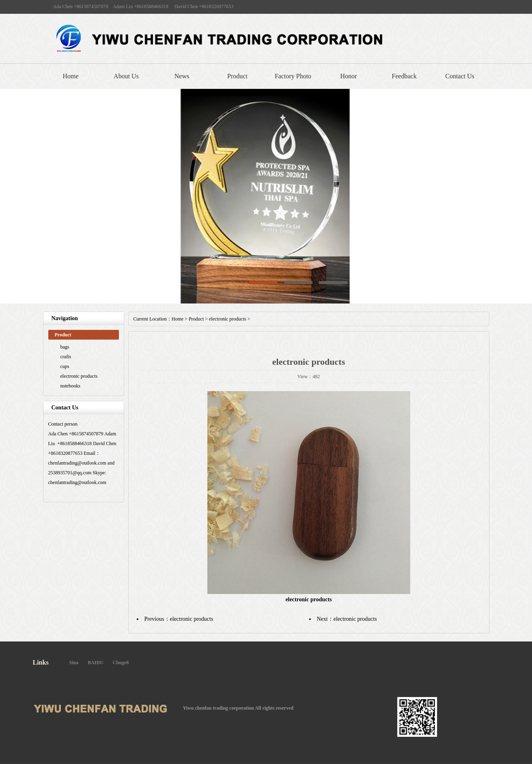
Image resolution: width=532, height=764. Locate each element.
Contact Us (460, 76)
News (182, 76)
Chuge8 (121, 663)
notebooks (70, 386)
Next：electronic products (347, 619)
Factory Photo (293, 76)
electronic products (79, 376)
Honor (349, 76)
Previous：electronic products (179, 619)
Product (237, 76)
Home (70, 76)
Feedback (404, 76)
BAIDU (96, 663)
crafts (66, 357)
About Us (126, 76)
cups (65, 366)
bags (65, 347)
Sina (74, 663)
